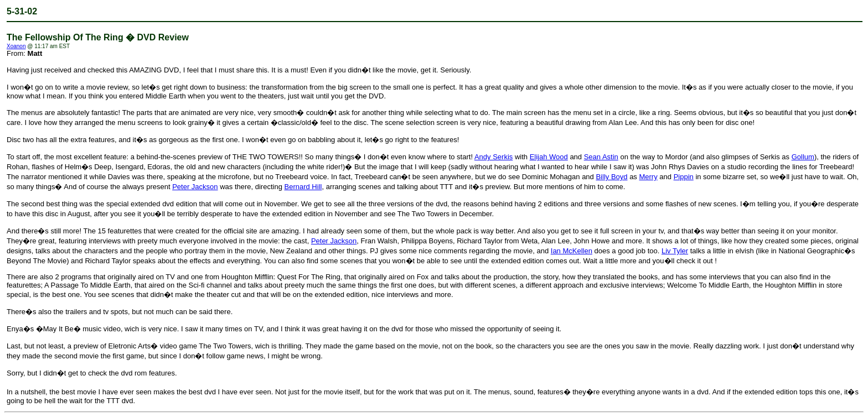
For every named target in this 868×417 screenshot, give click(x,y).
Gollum (803, 157)
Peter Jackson (195, 187)
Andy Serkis (494, 157)
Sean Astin (601, 157)
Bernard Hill (303, 187)
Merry (648, 177)
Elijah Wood (549, 157)
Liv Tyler (675, 251)
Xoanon (16, 46)
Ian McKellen (572, 251)
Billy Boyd (611, 177)
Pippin (684, 177)
